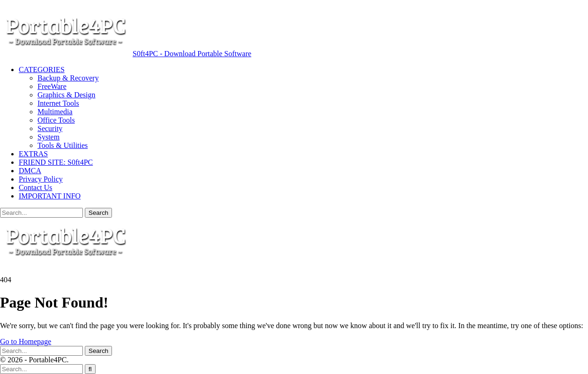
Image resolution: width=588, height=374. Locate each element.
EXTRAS (33, 154)
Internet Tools (58, 103)
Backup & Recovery (68, 78)
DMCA (30, 171)
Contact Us (36, 187)
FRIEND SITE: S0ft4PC (56, 162)
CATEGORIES (42, 70)
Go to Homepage (26, 341)
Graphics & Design (67, 95)
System (48, 137)
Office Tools (56, 120)
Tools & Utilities (63, 145)
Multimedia (55, 112)
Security (50, 128)
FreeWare (52, 86)
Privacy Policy (41, 179)
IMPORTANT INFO (50, 196)
